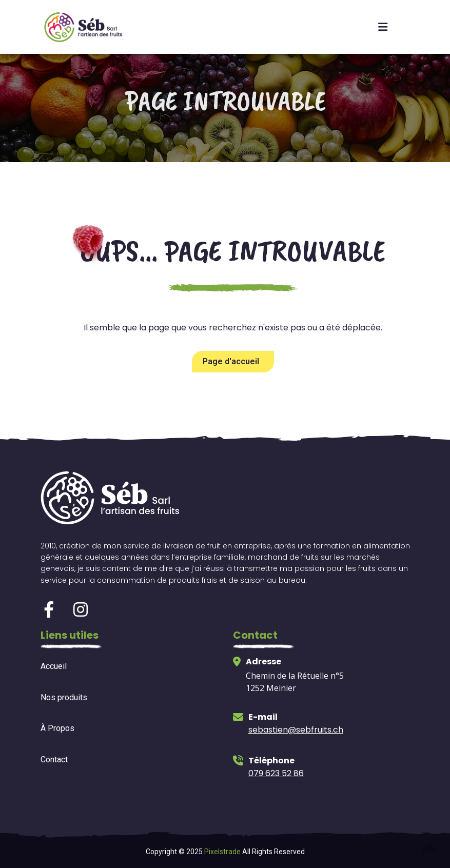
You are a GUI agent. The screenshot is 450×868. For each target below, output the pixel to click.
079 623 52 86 (276, 773)
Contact (54, 759)
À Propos (57, 728)
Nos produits (64, 697)
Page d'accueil (231, 361)
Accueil (54, 666)
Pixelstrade (222, 852)
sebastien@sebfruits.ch (296, 730)
